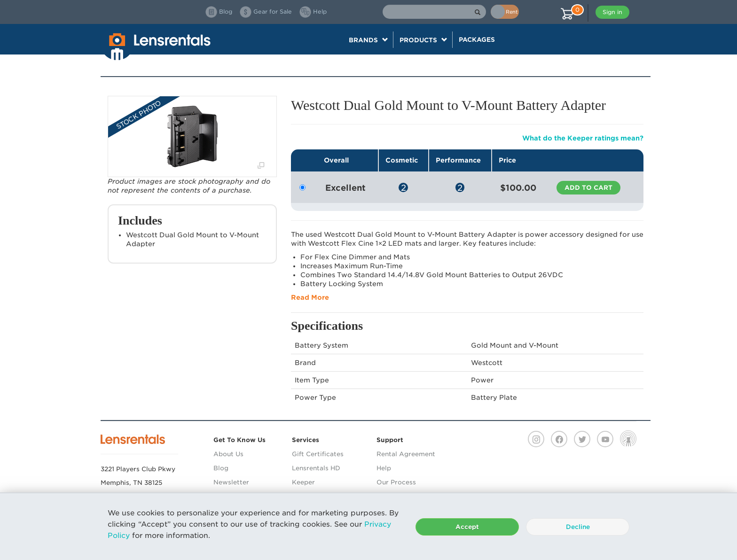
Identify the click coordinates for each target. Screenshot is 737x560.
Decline (578, 527)
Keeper (303, 482)
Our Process (396, 482)
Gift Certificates (318, 454)
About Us (228, 454)
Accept (467, 527)
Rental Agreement (406, 454)
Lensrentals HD (316, 468)
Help (384, 468)
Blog (221, 468)
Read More (310, 297)
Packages (477, 39)
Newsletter (231, 482)
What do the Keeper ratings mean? (583, 138)
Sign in (612, 12)
